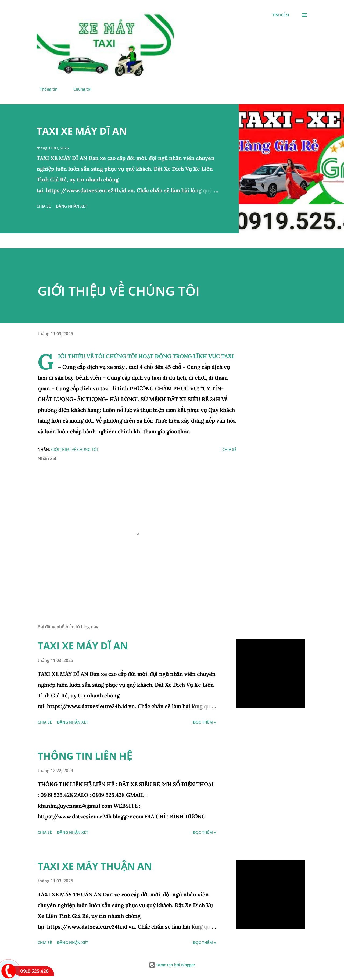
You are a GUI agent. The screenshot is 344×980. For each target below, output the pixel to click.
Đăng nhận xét (71, 206)
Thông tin (45, 89)
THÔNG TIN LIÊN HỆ (85, 756)
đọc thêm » (205, 722)
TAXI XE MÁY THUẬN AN (95, 866)
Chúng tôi (79, 89)
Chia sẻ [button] (44, 206)
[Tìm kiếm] (281, 15)
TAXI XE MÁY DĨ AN (82, 131)
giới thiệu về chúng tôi (74, 449)
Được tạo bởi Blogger (172, 965)
